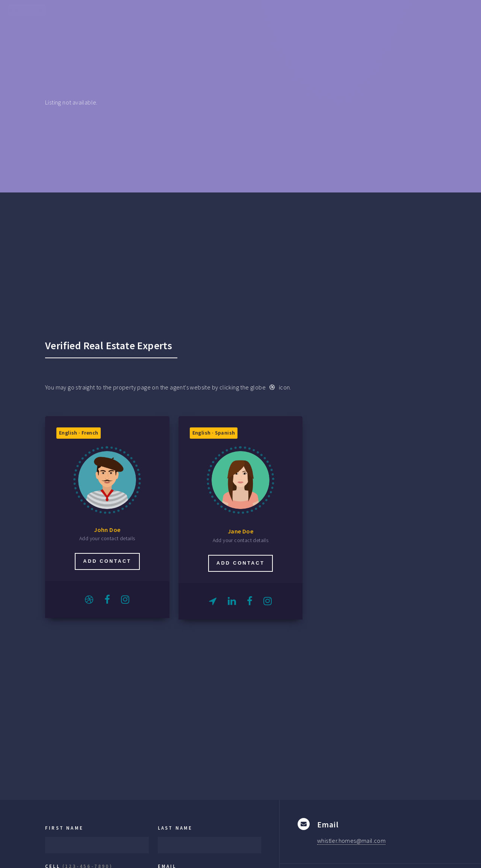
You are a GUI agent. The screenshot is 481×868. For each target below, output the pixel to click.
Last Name (175, 828)
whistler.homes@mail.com (351, 841)
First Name (64, 828)
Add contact (107, 561)
